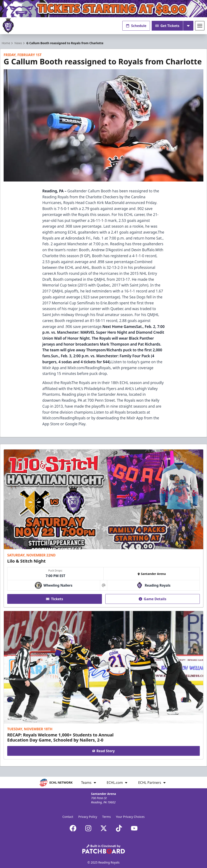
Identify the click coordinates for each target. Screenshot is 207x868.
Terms (106, 817)
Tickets (55, 599)
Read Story (104, 751)
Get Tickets (167, 26)
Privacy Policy (88, 817)
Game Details (153, 599)
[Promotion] (103, 9)
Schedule (136, 26)
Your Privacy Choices (130, 817)
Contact (68, 817)
